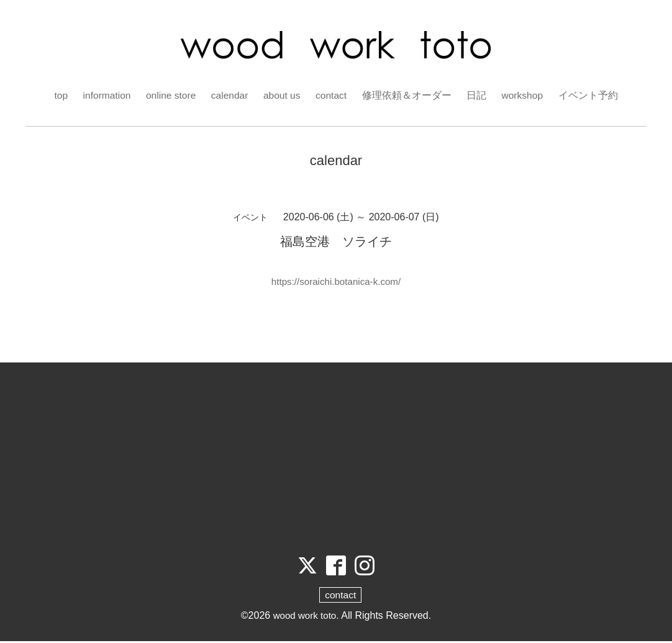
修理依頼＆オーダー (409, 95)
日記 (479, 95)
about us (283, 95)
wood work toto (305, 617)
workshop (525, 95)
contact (334, 95)
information (104, 95)
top (57, 95)
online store (170, 95)
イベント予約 (592, 95)
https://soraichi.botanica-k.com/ (336, 281)
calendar (229, 95)
